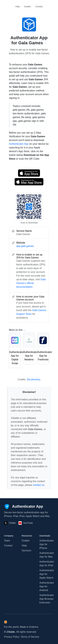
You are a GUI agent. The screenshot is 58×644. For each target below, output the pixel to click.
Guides (28, 7)
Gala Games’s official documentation (31, 283)
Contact (39, 7)
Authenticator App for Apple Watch (47, 574)
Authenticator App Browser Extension (47, 599)
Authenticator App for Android (47, 586)
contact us (39, 485)
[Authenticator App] (24, 507)
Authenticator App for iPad (47, 564)
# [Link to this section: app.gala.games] (45, 43)
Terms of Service (30, 637)
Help (18, 7)
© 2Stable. (10, 632)
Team (7, 541)
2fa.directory (34, 379)
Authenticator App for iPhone (47, 544)
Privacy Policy (12, 637)
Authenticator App (19, 144)
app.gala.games (25, 246)
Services (26, 551)
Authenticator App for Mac (47, 555)
